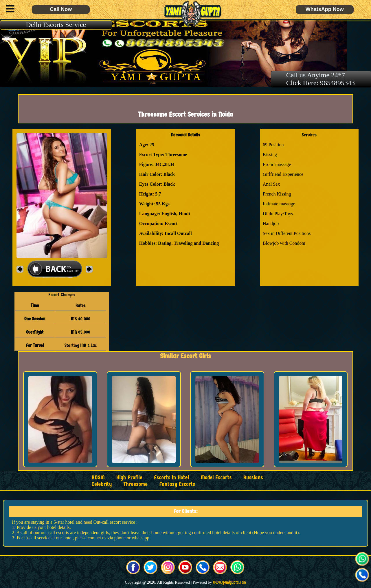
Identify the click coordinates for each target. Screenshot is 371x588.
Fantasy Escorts (177, 484)
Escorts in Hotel (171, 477)
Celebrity (102, 484)
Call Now (61, 9)
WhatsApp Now (325, 9)
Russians (253, 477)
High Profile (129, 477)
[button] (9, 10)
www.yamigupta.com (230, 582)
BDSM (98, 477)
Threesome (135, 484)
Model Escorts (216, 477)
